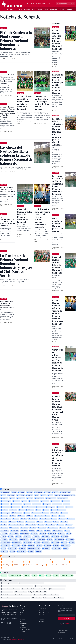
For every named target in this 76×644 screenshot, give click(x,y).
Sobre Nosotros (43, 609)
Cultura (62, 9)
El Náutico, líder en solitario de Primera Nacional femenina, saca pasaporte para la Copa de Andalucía (7, 112)
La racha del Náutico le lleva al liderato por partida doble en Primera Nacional (42, 103)
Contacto (41, 621)
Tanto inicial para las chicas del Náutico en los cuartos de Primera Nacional (7, 306)
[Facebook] (2, 623)
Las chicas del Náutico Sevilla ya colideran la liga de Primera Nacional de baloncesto (58, 185)
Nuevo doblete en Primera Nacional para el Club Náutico (8, 190)
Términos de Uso (43, 617)
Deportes (40, 9)
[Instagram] (7, 623)
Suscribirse (66, 619)
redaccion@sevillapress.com (17, 640)
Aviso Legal (42, 619)
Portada (6, 9)
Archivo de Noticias (25, 629)
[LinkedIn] (10, 623)
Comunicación (54, 9)
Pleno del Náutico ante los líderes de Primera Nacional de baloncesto (24, 216)
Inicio (1, 12)
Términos (67, 639)
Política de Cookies (44, 615)
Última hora (13, 9)
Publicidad (61, 628)
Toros (46, 9)
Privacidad (56, 639)
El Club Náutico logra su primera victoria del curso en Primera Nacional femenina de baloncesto (42, 218)
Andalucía (27, 9)
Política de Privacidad (44, 613)
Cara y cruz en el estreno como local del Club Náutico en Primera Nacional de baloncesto (8, 221)
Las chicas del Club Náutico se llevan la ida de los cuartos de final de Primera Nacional (8, 79)
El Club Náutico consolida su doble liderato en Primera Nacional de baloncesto (24, 103)
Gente (34, 9)
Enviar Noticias (62, 632)
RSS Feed (23, 632)
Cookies (61, 639)
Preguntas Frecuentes (64, 630)
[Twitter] (5, 623)
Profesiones (69, 9)
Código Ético (42, 611)
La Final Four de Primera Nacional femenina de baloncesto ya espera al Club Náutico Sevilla (58, 408)
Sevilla (20, 9)
